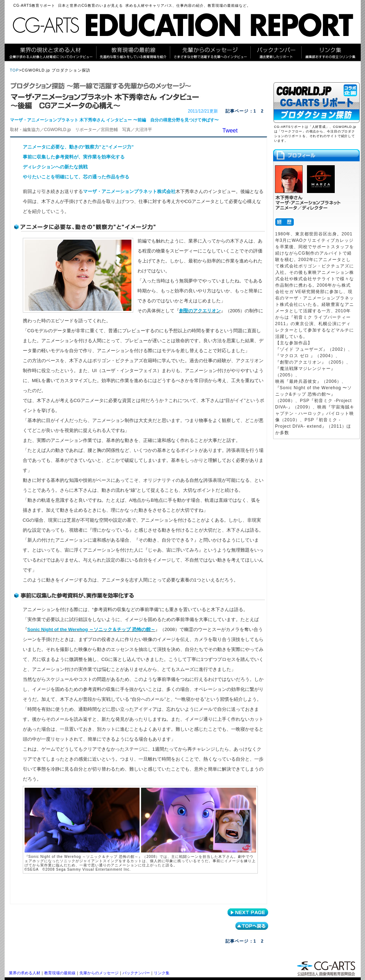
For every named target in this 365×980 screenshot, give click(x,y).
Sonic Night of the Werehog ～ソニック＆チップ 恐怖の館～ (91, 629)
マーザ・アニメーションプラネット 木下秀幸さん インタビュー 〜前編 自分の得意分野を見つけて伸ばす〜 (114, 120)
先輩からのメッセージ (99, 973)
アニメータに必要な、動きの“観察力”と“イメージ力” (78, 147)
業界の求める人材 (25, 973)
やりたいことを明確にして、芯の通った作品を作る (76, 177)
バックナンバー (136, 973)
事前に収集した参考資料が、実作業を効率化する (74, 157)
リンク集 (162, 973)
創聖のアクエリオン (200, 311)
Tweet (230, 131)
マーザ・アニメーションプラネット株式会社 (129, 191)
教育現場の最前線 (60, 973)
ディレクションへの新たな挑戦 (55, 167)
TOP (15, 70)
